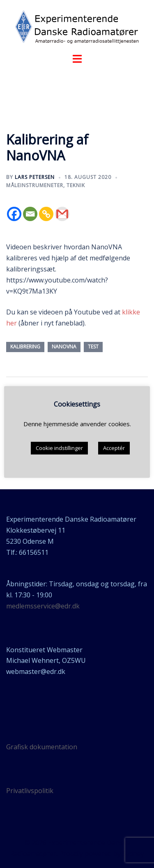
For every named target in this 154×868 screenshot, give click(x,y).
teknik (76, 185)
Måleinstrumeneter (35, 185)
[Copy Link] (46, 214)
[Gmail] (62, 214)
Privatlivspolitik (30, 791)
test (93, 347)
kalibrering (25, 347)
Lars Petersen (35, 177)
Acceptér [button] (114, 448)
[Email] (30, 214)
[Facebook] (14, 214)
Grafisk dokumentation (42, 747)
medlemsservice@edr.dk (43, 606)
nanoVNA (64, 347)
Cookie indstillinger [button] (59, 448)
